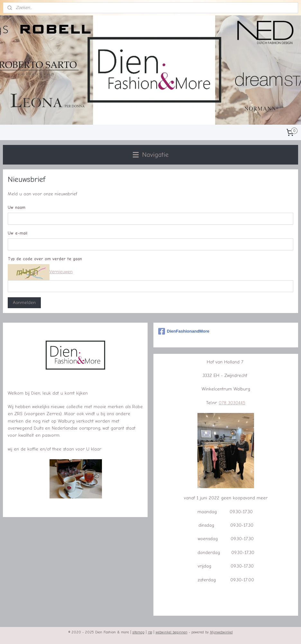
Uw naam (17, 208)
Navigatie (151, 155)
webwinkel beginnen (172, 632)
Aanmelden (24, 303)
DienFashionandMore (184, 331)
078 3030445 (232, 403)
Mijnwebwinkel (221, 632)
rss (150, 632)
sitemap (138, 632)
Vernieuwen (61, 272)
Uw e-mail (18, 233)
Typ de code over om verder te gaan (45, 259)
